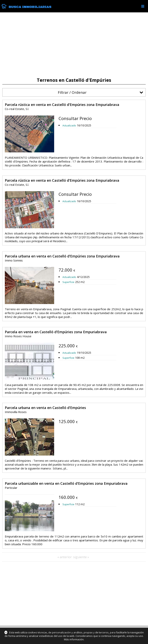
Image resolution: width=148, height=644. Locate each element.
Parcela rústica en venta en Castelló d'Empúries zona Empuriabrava (62, 105)
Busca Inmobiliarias (30, 7)
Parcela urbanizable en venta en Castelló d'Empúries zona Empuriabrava (66, 483)
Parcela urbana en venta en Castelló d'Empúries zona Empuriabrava (62, 256)
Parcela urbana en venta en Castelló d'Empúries (45, 408)
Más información (74, 639)
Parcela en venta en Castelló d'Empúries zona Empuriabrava (56, 332)
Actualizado (69, 125)
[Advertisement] (74, 45)
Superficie (68, 282)
